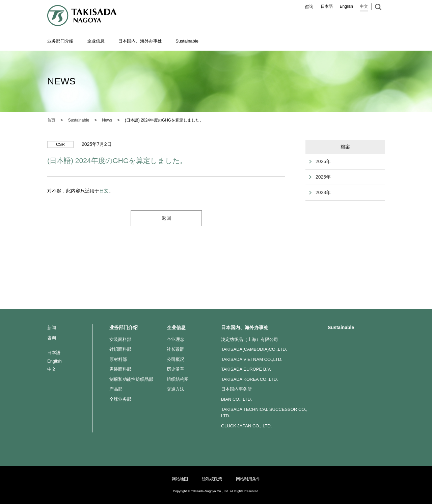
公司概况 (175, 359)
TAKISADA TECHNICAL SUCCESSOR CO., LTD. (264, 413)
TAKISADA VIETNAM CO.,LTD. (252, 359)
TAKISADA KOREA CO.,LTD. (250, 379)
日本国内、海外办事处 (245, 327)
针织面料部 (120, 349)
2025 (321, 177)
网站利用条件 (248, 479)
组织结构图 (178, 379)
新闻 (52, 328)
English (346, 6)
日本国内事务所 (236, 389)
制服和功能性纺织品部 (131, 379)
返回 (166, 218)
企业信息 (176, 327)
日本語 (327, 6)
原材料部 (118, 359)
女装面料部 (120, 339)
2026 (321, 161)
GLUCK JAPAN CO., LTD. (247, 426)
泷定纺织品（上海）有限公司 (250, 339)
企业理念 (175, 339)
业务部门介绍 (124, 327)
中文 (364, 6)
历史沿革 (175, 369)
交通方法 (175, 389)
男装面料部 (120, 369)
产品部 (116, 389)
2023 (321, 192)
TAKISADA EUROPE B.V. (246, 369)
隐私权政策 (212, 479)
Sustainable (341, 327)
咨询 (309, 7)
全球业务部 (120, 399)
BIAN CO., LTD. (237, 399)
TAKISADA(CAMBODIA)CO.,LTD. (254, 349)
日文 (104, 191)
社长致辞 (175, 349)
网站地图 (180, 479)
